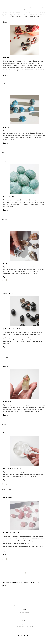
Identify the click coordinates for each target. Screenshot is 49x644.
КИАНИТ (4, 11)
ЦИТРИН (26, 17)
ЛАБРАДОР (11, 11)
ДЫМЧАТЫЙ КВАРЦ (29, 9)
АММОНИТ (30, 7)
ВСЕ (4, 7)
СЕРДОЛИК (5, 15)
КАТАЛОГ (25, 615)
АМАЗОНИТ (15, 7)
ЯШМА (39, 17)
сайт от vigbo (24, 640)
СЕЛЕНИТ (42, 13)
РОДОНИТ (25, 13)
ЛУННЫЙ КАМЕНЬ (27, 11)
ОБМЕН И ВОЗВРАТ (25, 617)
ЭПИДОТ (33, 17)
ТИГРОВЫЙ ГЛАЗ (34, 15)
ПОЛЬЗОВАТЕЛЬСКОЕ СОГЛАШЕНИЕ (25, 632)
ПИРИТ (12, 13)
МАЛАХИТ (37, 11)
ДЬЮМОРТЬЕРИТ (40, 9)
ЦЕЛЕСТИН (19, 17)
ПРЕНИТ (18, 13)
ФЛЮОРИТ (12, 17)
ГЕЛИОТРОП (13, 9)
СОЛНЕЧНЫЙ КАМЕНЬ (22, 15)
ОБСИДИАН (5, 13)
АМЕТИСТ (23, 7)
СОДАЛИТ (12, 15)
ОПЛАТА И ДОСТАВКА (25, 613)
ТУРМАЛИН (43, 15)
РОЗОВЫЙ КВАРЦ (34, 13)
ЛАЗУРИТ (18, 11)
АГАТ (9, 7)
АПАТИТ (37, 7)
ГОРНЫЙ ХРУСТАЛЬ (6, 489)
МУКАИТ (44, 11)
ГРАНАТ (20, 9)
